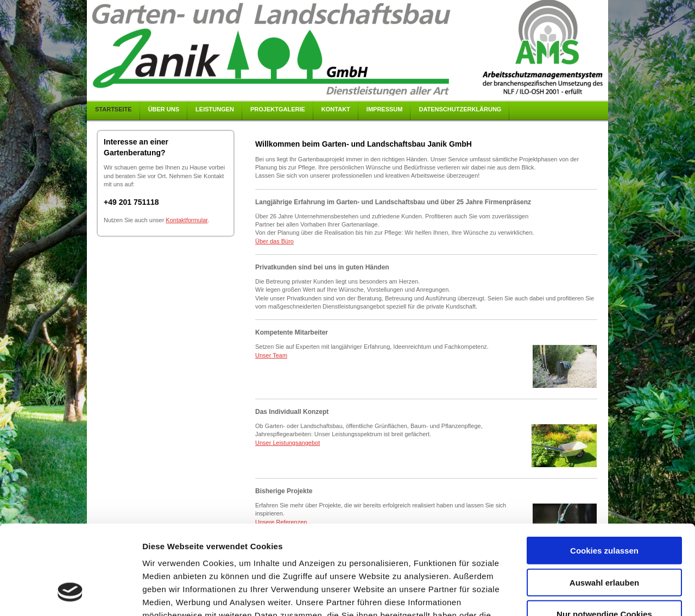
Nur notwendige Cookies (604, 536)
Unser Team (271, 355)
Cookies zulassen (604, 473)
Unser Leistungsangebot (288, 443)
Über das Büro (274, 241)
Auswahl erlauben (604, 505)
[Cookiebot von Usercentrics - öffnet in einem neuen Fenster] (70, 595)
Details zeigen (577, 595)
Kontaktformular (187, 220)
